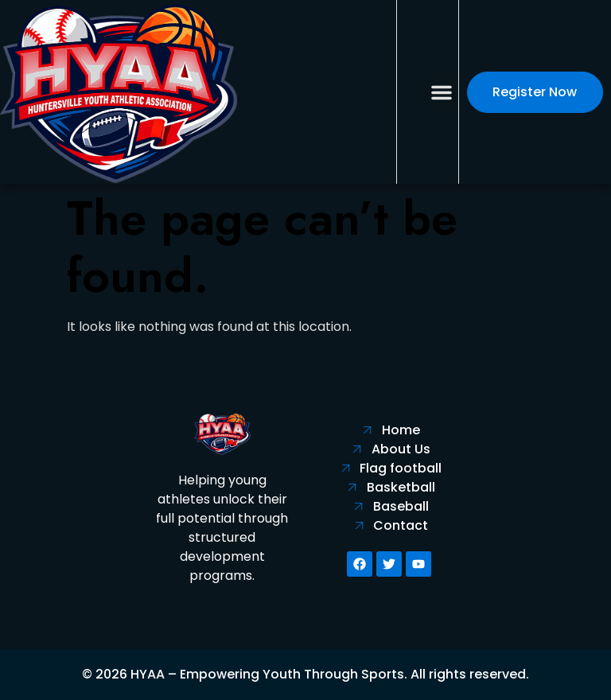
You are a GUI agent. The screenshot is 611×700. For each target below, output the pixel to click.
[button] (442, 92)
